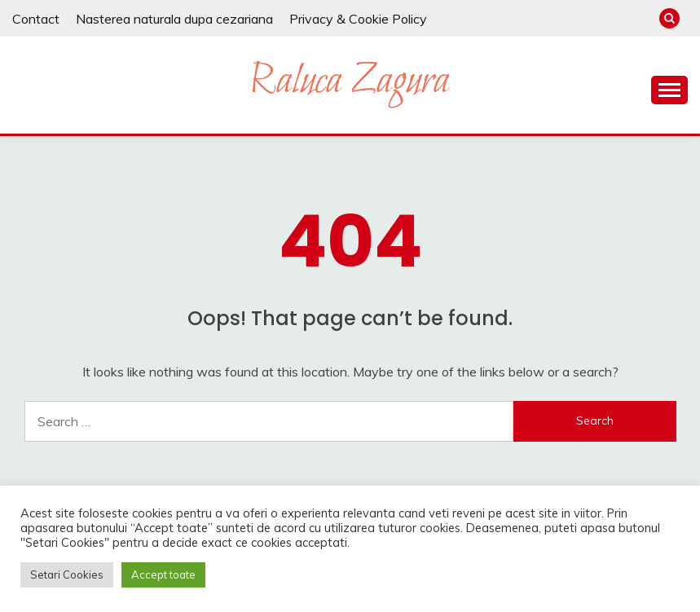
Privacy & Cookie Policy (358, 19)
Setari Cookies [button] (67, 575)
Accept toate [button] (163, 575)
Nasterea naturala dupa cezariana (174, 19)
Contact (36, 19)
